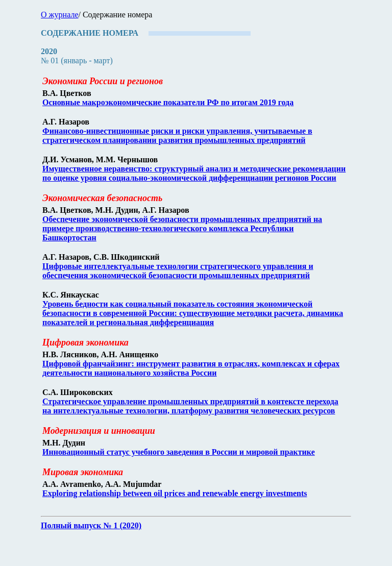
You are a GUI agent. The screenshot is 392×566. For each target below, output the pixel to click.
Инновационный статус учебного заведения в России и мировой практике (179, 452)
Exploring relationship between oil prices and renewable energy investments (175, 493)
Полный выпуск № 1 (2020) (91, 525)
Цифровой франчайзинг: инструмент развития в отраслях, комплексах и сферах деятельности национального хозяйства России (191, 368)
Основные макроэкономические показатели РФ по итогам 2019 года (168, 102)
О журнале (60, 15)
